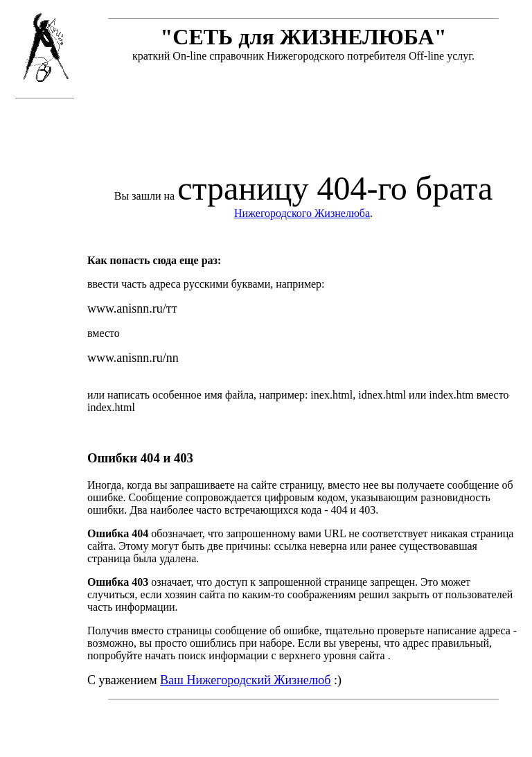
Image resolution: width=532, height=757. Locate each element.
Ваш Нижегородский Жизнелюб (245, 680)
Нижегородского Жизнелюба (302, 213)
